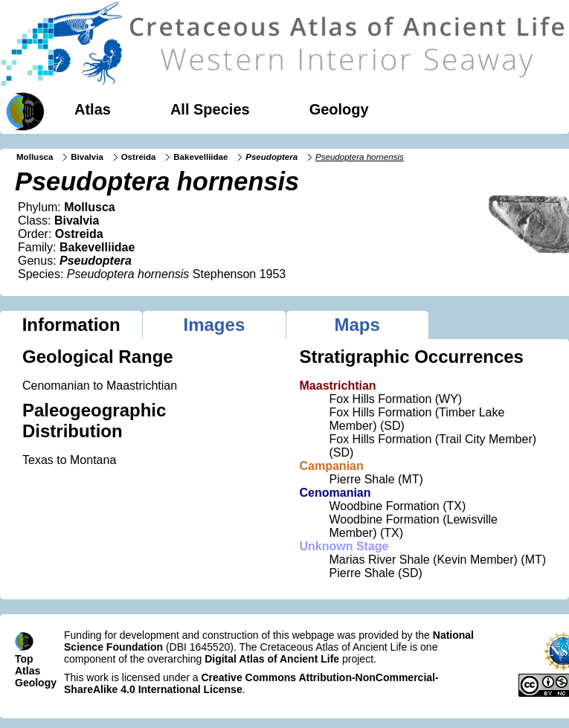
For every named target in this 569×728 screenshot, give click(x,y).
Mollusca (35, 157)
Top (24, 659)
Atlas (93, 109)
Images (215, 325)
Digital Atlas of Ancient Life (272, 659)
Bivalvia (87, 157)
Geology (339, 109)
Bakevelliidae (200, 157)
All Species (210, 109)
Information (71, 325)
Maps (357, 325)
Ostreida (139, 157)
